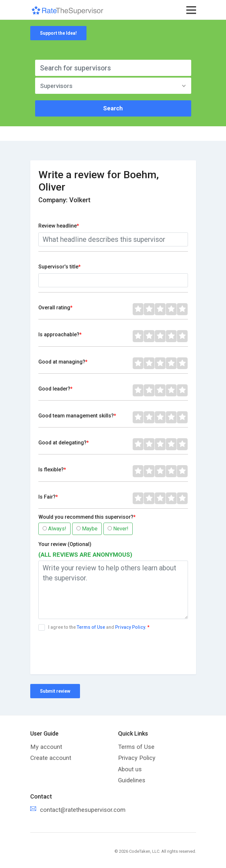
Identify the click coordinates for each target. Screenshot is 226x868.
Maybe (87, 529)
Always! (54, 529)
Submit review (55, 691)
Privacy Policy (137, 758)
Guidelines (132, 780)
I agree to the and (95, 627)
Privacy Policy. (131, 627)
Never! (118, 529)
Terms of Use (91, 627)
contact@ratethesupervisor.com (83, 810)
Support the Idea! (58, 33)
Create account (51, 758)
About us (130, 769)
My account (46, 747)
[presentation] (88, 648)
